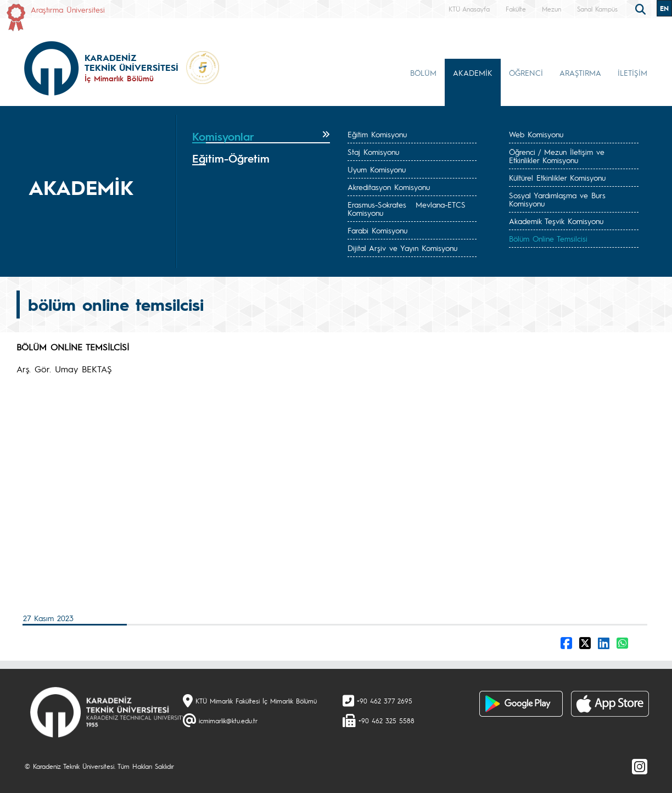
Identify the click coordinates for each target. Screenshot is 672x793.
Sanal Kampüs (597, 9)
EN (664, 8)
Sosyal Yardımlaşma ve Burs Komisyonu (557, 199)
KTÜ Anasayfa (469, 9)
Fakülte (516, 9)
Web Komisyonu (536, 134)
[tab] (261, 137)
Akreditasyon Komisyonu (389, 187)
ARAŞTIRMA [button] (580, 72)
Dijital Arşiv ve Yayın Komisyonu (402, 248)
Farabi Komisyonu (377, 230)
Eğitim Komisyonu (377, 134)
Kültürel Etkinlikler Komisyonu (557, 177)
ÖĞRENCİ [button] (526, 72)
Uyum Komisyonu (377, 169)
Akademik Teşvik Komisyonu (556, 221)
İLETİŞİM (632, 72)
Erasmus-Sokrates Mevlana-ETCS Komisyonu (407, 208)
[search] (642, 8)
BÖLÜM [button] (423, 72)
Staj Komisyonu (373, 152)
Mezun (551, 9)
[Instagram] (640, 766)
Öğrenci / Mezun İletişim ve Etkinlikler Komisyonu (557, 156)
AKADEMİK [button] (473, 72)
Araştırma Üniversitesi (68, 9)
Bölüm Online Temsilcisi (548, 238)
